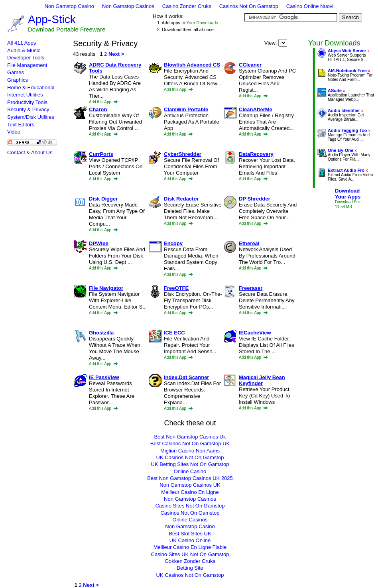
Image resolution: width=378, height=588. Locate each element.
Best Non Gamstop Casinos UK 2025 (190, 478)
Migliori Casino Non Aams (190, 451)
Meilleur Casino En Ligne (190, 492)
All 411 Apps (22, 43)
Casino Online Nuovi (310, 6)
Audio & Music (24, 50)
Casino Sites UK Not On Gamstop (190, 554)
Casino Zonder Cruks (187, 6)
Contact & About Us (30, 152)
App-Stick (52, 19)
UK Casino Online (190, 540)
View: (276, 43)
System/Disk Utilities (31, 117)
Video (14, 132)
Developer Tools (26, 58)
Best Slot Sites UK (190, 534)
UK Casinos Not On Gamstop (190, 457)
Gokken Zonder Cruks (190, 561)
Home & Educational (31, 88)
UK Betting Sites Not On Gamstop (190, 464)
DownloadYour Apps (348, 194)
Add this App (103, 102)
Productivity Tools (27, 102)
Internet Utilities (25, 95)
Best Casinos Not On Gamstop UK (190, 443)
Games (16, 72)
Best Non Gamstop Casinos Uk (190, 437)
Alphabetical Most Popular (283, 43)
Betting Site (190, 568)
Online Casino (190, 471)
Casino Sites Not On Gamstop (190, 506)
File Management (27, 65)
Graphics (18, 80)
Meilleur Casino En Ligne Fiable (190, 547)
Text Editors (21, 125)
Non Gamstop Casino (69, 6)
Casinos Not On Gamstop (249, 6)
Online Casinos (190, 520)
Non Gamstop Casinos (128, 6)
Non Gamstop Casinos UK (190, 485)
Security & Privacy (28, 109)
